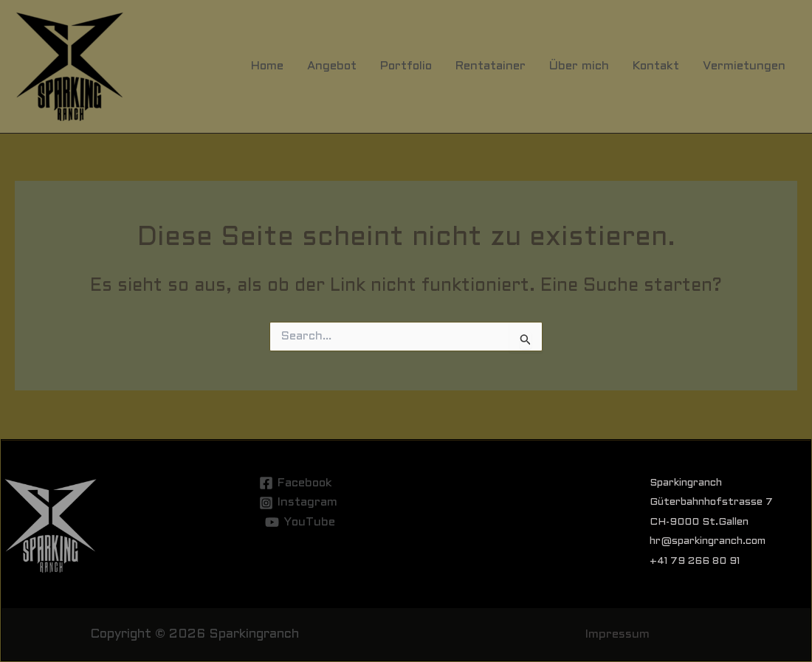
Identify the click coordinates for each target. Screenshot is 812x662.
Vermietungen (744, 66)
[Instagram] (298, 503)
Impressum (617, 634)
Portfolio (406, 66)
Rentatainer (491, 66)
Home (267, 66)
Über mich (579, 66)
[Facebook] (296, 483)
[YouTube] (300, 522)
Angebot (332, 66)
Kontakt (656, 66)
